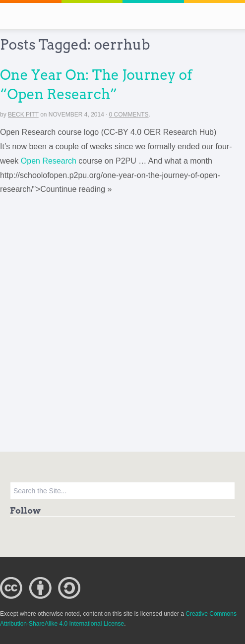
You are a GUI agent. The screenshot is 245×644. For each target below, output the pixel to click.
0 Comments (129, 115)
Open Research (49, 161)
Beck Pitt (23, 115)
